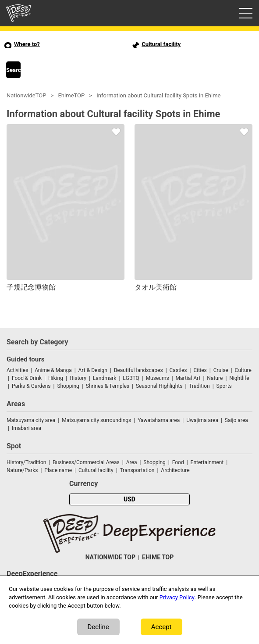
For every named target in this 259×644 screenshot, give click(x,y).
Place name (59, 470)
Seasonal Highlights (159, 386)
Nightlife (239, 378)
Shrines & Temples (108, 386)
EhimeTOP (71, 95)
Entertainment (207, 462)
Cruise (221, 370)
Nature (215, 378)
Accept (161, 627)
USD (129, 499)
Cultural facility (96, 470)
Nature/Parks (22, 470)
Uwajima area (202, 420)
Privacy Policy (177, 597)
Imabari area (27, 428)
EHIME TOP (158, 557)
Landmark (105, 378)
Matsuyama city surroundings (96, 420)
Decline (98, 627)
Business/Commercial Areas (86, 462)
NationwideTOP (26, 95)
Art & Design (93, 370)
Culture (243, 370)
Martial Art (188, 378)
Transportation (137, 470)
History (78, 378)
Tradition (199, 386)
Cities (200, 370)
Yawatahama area (159, 420)
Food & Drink (27, 378)
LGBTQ (131, 378)
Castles (178, 370)
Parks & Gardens (31, 386)
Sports (224, 386)
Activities (17, 370)
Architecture (175, 470)
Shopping (68, 386)
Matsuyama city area (31, 420)
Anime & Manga (53, 370)
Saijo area (236, 420)
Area (132, 462)
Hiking (56, 378)
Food (178, 462)
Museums (158, 378)
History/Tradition (26, 462)
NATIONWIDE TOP (110, 557)
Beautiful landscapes (138, 370)
